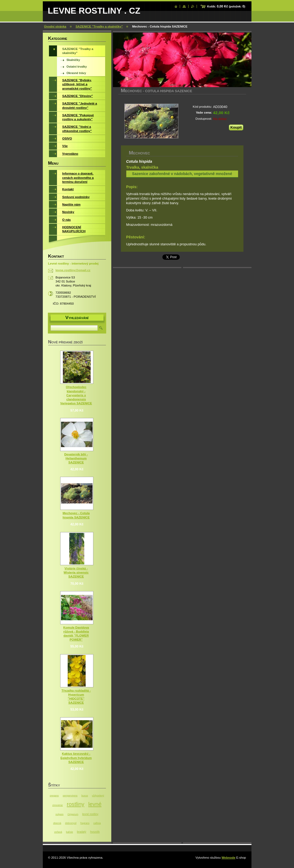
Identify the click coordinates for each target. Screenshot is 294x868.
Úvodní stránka (55, 26)
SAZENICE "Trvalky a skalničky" (99, 26)
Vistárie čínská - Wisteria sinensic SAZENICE (76, 572)
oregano (54, 796)
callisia (97, 823)
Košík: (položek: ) (226, 6)
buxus (85, 796)
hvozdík (95, 832)
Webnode (228, 858)
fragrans (85, 823)
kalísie (70, 832)
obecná (57, 823)
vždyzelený (98, 796)
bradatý (82, 832)
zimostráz (58, 805)
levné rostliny (90, 814)
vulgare (59, 814)
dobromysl (71, 823)
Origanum (73, 814)
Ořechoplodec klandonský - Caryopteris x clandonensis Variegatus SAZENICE (76, 395)
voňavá (58, 832)
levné (95, 804)
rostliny (76, 804)
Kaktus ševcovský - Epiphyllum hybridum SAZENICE (76, 758)
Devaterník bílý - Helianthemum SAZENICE (76, 458)
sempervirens (70, 796)
